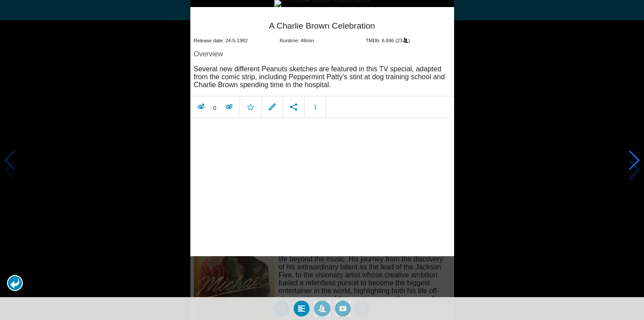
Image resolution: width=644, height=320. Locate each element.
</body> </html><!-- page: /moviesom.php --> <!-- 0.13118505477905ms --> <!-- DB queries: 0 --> (322, 160)
